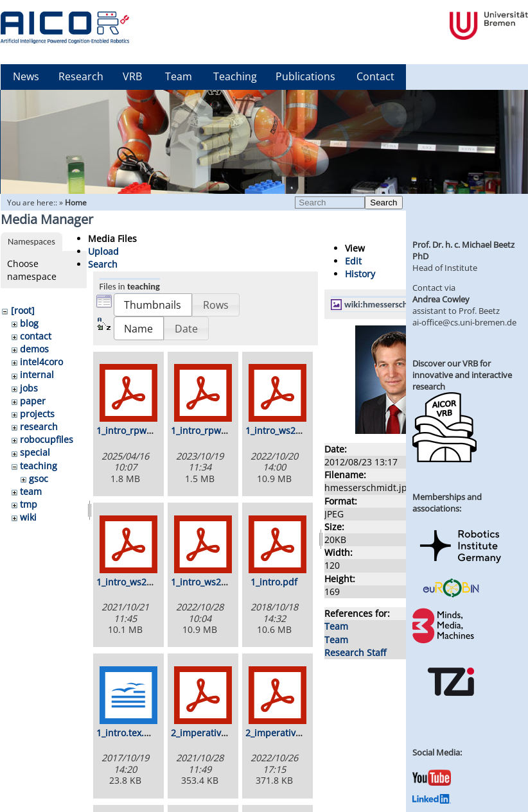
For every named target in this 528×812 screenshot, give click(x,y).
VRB (132, 76)
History (360, 274)
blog (29, 323)
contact (36, 336)
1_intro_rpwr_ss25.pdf (144, 430)
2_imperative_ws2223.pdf (300, 733)
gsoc (39, 479)
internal (37, 375)
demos (34, 349)
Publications (305, 76)
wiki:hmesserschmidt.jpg (392, 304)
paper (33, 401)
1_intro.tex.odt (127, 733)
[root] (23, 310)
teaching (39, 466)
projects (37, 414)
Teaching (235, 76)
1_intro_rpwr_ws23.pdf (219, 430)
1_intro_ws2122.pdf (138, 582)
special (35, 452)
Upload (103, 251)
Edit (353, 261)
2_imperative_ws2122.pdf (225, 733)
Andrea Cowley (441, 299)
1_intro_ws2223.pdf (212, 582)
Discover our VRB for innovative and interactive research (462, 375)
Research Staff (355, 652)
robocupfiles (47, 439)
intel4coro (41, 362)
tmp (29, 504)
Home (76, 203)
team (31, 491)
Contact (375, 76)
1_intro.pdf (274, 582)
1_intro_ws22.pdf (282, 430)
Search (383, 203)
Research (81, 76)
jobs (29, 388)
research (39, 427)
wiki (28, 517)
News (26, 76)
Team (179, 76)
